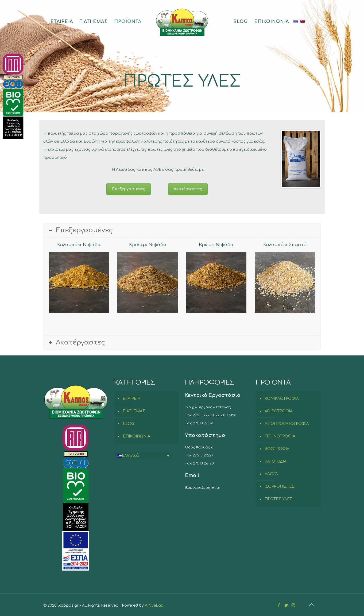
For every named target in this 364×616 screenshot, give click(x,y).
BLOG (129, 424)
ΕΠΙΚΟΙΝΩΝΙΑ (137, 436)
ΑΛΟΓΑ (271, 474)
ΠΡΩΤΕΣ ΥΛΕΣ (278, 499)
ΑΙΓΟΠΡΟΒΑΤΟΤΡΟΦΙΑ (287, 424)
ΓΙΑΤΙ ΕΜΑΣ (134, 411)
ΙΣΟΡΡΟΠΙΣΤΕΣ (280, 487)
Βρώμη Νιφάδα (216, 245)
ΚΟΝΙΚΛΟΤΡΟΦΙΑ (282, 399)
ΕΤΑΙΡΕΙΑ (132, 399)
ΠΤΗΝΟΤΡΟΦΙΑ (280, 436)
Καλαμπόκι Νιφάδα (79, 245)
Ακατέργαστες (188, 189)
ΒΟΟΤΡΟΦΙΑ (277, 449)
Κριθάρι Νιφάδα (148, 245)
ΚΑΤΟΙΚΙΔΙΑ (276, 461)
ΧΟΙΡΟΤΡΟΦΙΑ (279, 411)
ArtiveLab (154, 605)
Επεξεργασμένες (129, 189)
